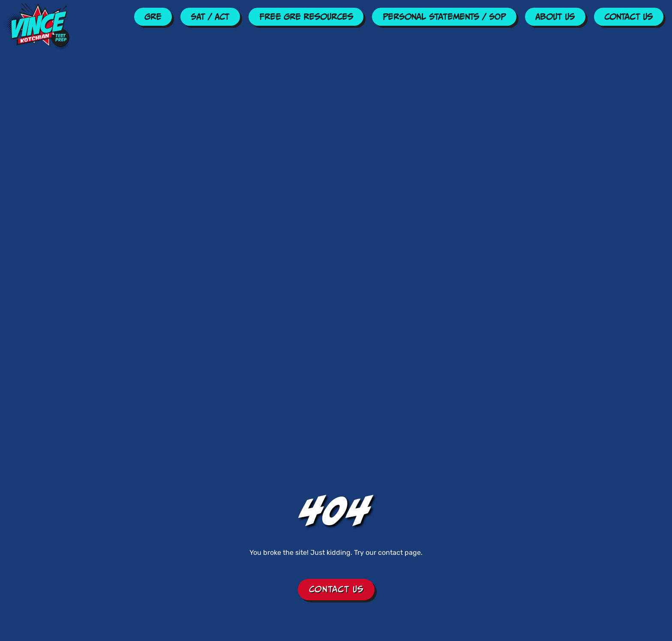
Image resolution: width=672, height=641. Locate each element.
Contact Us (628, 17)
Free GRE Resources (306, 17)
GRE (153, 17)
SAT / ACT (210, 17)
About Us (555, 17)
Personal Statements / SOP (444, 17)
